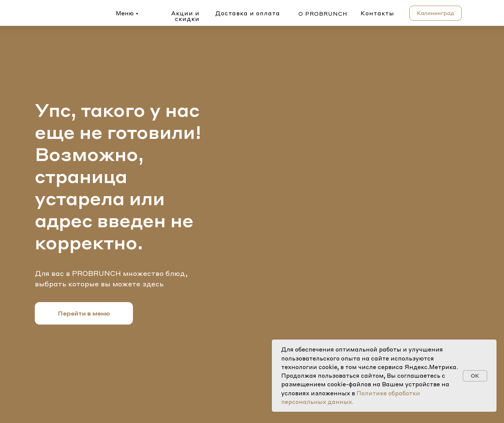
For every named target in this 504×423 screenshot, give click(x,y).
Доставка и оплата (248, 13)
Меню (125, 13)
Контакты (377, 13)
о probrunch (323, 13)
